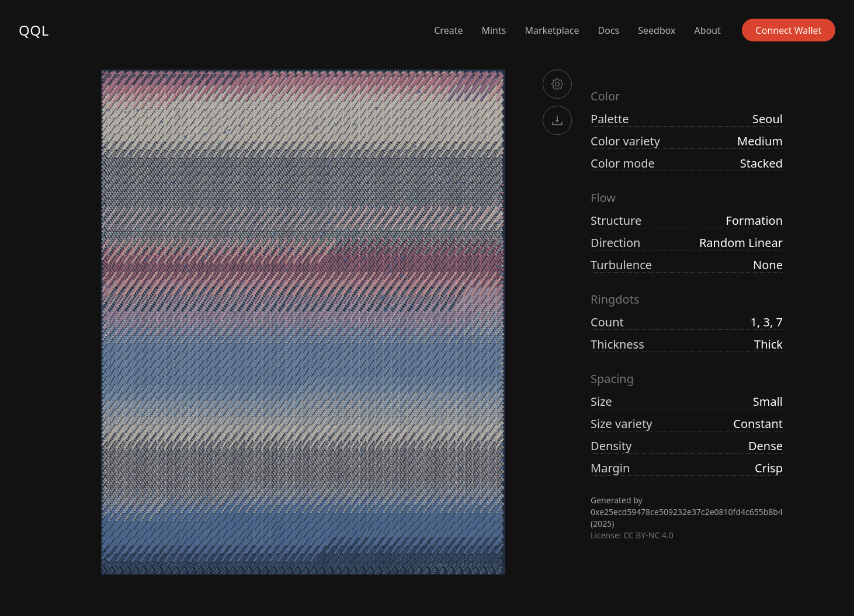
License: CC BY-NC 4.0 (632, 535)
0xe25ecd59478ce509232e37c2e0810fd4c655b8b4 (687, 512)
